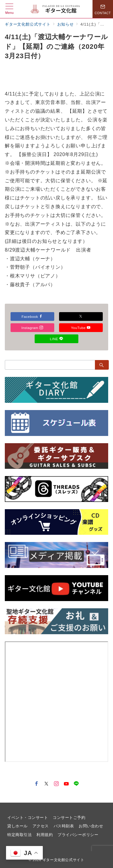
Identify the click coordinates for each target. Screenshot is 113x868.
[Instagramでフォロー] (56, 784)
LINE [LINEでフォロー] (57, 339)
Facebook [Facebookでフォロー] (32, 316)
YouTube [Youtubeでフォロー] (81, 328)
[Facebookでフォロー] (37, 784)
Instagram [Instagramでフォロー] (32, 328)
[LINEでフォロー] (76, 784)
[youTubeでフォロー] (66, 784)
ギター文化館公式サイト (63, 860)
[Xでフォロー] (81, 316)
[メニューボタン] (9, 9)
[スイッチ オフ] (103, 9)
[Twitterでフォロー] (47, 784)
